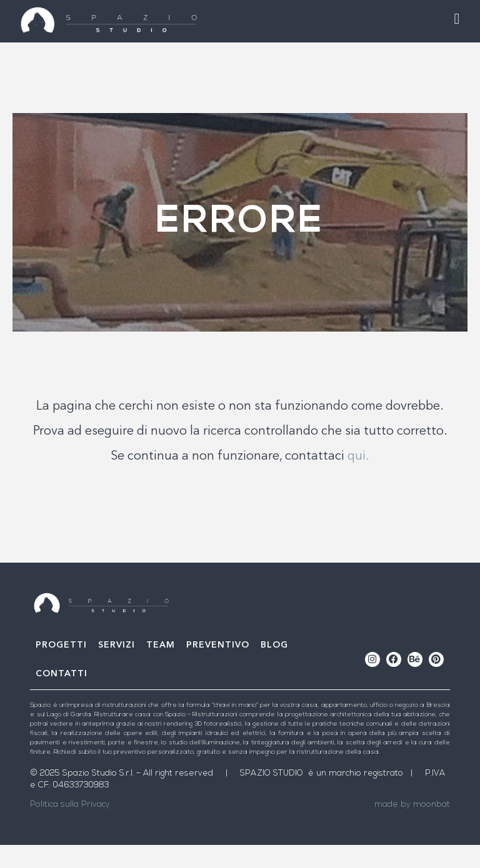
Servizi (117, 668)
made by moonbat (412, 828)
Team (161, 668)
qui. (358, 480)
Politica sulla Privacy (70, 828)
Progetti (61, 668)
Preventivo (218, 668)
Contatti (62, 697)
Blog (274, 668)
